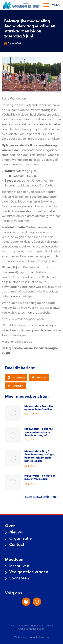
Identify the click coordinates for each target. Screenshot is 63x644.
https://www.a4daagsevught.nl (23, 319)
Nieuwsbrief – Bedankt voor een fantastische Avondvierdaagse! (38, 432)
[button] (16, 377)
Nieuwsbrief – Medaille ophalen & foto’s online (39, 408)
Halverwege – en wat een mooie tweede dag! (40, 478)
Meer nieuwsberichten (41, 497)
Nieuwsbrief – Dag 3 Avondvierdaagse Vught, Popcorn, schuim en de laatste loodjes (40, 456)
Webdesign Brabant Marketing (32, 637)
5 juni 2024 (14, 43)
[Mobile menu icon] (51, 5)
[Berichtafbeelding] (13, 413)
